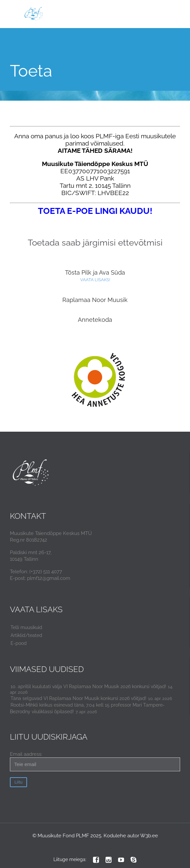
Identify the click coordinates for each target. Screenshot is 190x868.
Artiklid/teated (26, 635)
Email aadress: (95, 761)
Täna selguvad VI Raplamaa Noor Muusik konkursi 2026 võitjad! (79, 698)
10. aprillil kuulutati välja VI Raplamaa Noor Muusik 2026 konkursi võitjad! (88, 686)
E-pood (19, 643)
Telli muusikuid (26, 627)
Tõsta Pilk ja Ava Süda (95, 272)
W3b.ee (149, 836)
